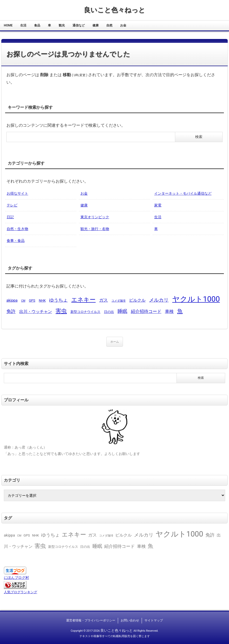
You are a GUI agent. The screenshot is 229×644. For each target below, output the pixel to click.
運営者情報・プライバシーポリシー (91, 620)
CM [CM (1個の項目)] (23, 301)
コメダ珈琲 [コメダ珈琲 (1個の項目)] (118, 301)
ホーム (115, 342)
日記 (10, 217)
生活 (23, 25)
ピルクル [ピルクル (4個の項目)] (137, 300)
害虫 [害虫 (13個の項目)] (61, 311)
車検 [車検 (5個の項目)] (169, 311)
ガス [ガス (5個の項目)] (103, 300)
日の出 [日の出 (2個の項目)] (109, 312)
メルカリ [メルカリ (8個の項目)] (159, 300)
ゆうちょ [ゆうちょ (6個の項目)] (58, 300)
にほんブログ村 (16, 578)
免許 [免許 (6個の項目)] (11, 311)
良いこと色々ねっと (114, 10)
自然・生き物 (17, 229)
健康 (96, 25)
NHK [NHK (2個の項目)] (42, 300)
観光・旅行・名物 (95, 229)
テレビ (12, 205)
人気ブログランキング (20, 592)
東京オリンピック (95, 217)
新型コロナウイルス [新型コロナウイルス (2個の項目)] (85, 312)
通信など (79, 25)
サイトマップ (154, 620)
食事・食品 (16, 241)
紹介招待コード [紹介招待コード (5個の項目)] (146, 311)
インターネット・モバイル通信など (183, 193)
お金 (123, 25)
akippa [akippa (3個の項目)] (12, 300)
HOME (8, 25)
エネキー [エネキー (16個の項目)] (83, 300)
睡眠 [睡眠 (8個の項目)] (122, 311)
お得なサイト (17, 193)
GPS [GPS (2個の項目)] (32, 300)
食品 (37, 25)
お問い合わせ (130, 620)
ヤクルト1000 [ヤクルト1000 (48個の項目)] (196, 299)
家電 (158, 205)
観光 (62, 25)
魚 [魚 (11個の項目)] (180, 311)
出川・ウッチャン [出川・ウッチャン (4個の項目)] (36, 311)
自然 (109, 25)
